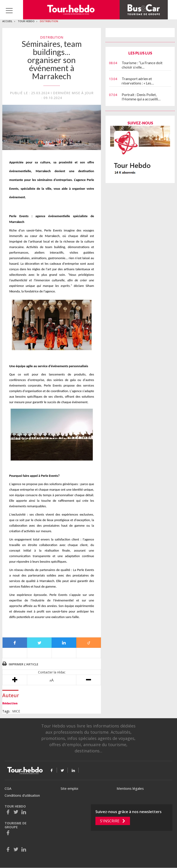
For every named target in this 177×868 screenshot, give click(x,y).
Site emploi (69, 788)
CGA (8, 788)
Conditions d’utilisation (22, 795)
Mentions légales (130, 788)
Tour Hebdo (26, 21)
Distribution (49, 21)
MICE (16, 711)
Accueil (7, 21)
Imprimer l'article (24, 664)
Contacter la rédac (52, 672)
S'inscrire (110, 821)
